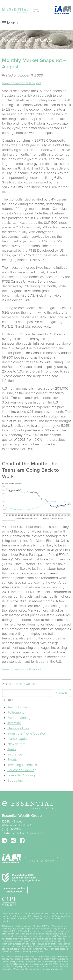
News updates (18, 728)
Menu (10, 23)
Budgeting (15, 780)
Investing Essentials (22, 765)
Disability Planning (21, 775)
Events (12, 760)
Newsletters (16, 744)
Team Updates (18, 707)
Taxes (12, 749)
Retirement (16, 712)
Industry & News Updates (27, 733)
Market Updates (26, 684)
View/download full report (21, 83)
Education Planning (22, 770)
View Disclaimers (41, 861)
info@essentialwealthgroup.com (23, 833)
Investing (14, 723)
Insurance (15, 754)
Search (62, 693)
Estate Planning (19, 718)
